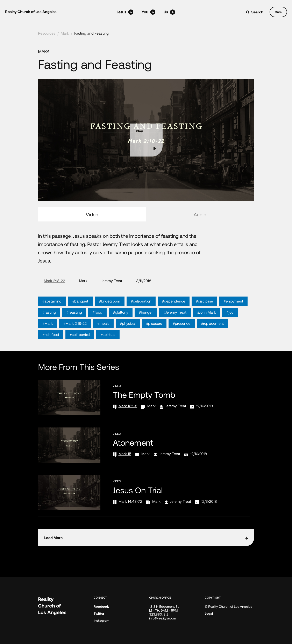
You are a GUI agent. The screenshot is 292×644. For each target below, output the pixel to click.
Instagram (101, 620)
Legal (209, 613)
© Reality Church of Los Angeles (228, 606)
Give (278, 12)
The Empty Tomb (144, 394)
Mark (65, 33)
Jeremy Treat (176, 406)
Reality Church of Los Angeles (31, 12)
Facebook (101, 606)
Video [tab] (92, 214)
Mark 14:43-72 (130, 501)
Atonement (133, 442)
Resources (47, 33)
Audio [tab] (200, 214)
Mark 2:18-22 (54, 281)
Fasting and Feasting (91, 33)
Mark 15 (125, 454)
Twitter (99, 613)
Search (257, 12)
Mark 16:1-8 (128, 406)
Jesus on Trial (138, 490)
